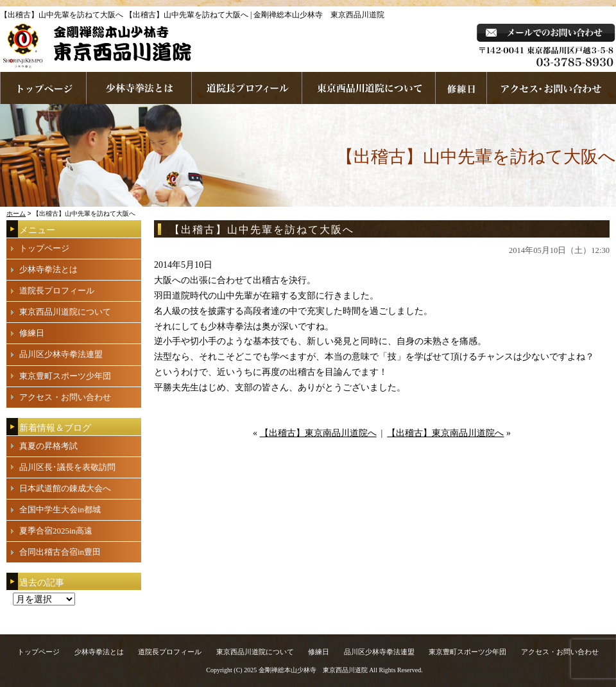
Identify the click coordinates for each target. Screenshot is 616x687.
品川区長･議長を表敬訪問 (67, 467)
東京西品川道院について (369, 88)
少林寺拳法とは (139, 88)
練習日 (461, 88)
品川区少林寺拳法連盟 (61, 354)
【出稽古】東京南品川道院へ (318, 433)
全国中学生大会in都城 (60, 509)
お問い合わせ (552, 88)
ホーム (16, 213)
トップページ (44, 248)
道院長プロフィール (247, 88)
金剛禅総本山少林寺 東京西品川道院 (313, 670)
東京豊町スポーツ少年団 (65, 376)
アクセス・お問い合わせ (65, 397)
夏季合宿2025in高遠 (56, 531)
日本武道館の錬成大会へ (65, 488)
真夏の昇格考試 (48, 446)
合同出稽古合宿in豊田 (60, 552)
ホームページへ (43, 88)
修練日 (32, 333)
